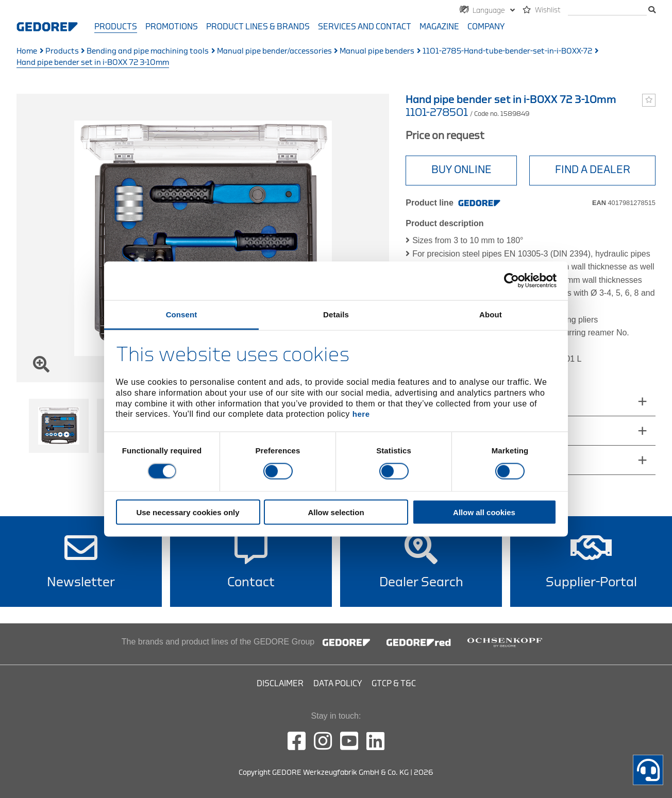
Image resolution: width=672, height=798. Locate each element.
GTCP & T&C (394, 684)
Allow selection (336, 512)
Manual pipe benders (377, 51)
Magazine (439, 27)
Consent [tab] (182, 314)
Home (27, 51)
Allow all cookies (484, 512)
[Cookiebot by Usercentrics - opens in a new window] (511, 281)
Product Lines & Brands (258, 27)
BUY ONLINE (461, 170)
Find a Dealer (593, 170)
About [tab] (491, 314)
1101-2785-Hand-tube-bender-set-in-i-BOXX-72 (507, 51)
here (361, 414)
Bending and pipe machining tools (148, 51)
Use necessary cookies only (188, 512)
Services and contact (365, 27)
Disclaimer (280, 684)
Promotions (172, 27)
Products (116, 27)
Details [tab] (336, 314)
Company (486, 27)
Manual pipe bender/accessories (274, 51)
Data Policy (338, 684)
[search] (607, 11)
